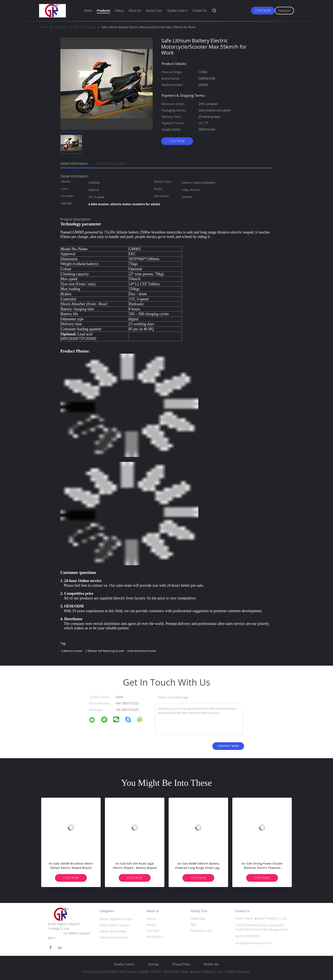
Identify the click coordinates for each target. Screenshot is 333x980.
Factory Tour (154, 11)
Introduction (155, 937)
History (151, 919)
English (284, 11)
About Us (135, 11)
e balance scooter (72, 651)
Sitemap (153, 964)
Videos (119, 11)
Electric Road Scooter (114, 937)
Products (103, 11)
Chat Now (263, 11)
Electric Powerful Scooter (116, 919)
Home (88, 11)
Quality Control (177, 11)
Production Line (201, 931)
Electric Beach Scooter (115, 925)
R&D (194, 925)
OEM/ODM (198, 919)
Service (151, 925)
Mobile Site (211, 964)
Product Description (112, 163)
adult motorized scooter (142, 651)
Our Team (153, 931)
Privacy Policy (181, 964)
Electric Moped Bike (113, 931)
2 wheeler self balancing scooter (105, 651)
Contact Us (199, 11)
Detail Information (74, 163)
